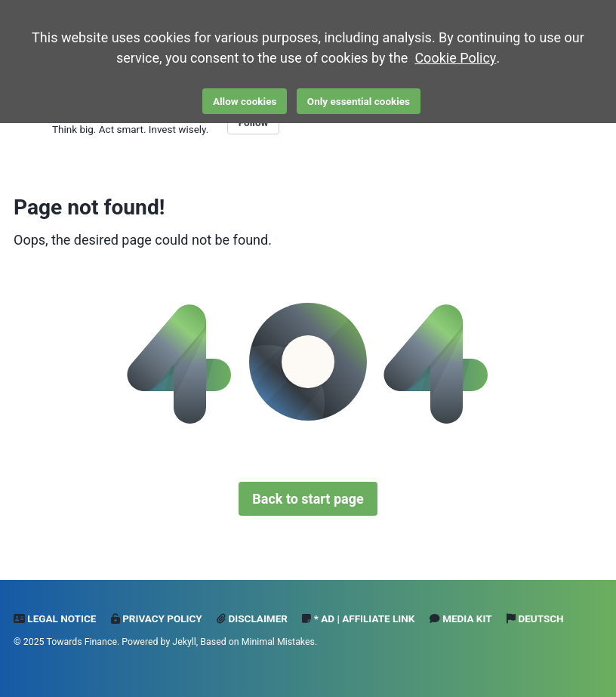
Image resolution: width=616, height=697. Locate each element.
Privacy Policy (157, 618)
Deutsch (535, 618)
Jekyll (184, 642)
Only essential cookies (359, 101)
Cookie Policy (455, 58)
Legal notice (55, 618)
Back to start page (308, 499)
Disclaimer (252, 618)
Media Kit (461, 618)
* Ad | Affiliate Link (358, 618)
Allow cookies (245, 101)
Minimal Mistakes (278, 642)
